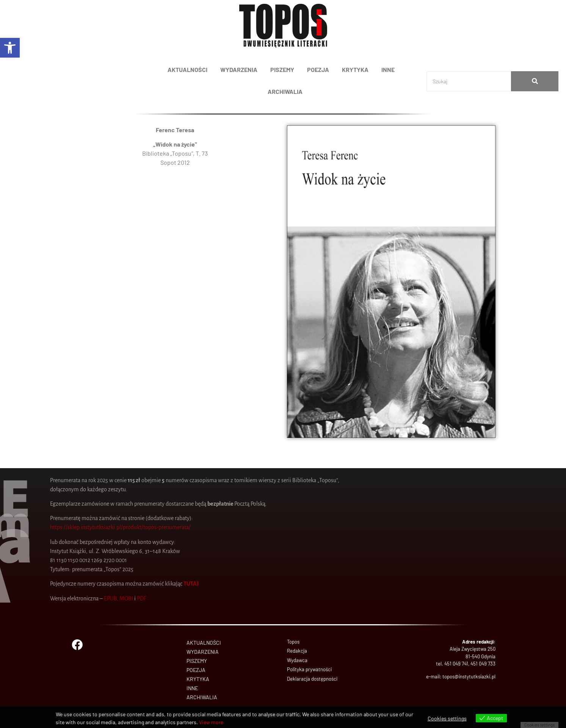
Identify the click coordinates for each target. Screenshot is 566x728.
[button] (10, 48)
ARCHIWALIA (285, 91)
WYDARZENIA (239, 70)
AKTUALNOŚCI (187, 70)
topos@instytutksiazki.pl (469, 676)
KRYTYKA (355, 70)
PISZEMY (282, 70)
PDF (20, 598)
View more (211, 722)
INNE (388, 70)
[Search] (469, 81)
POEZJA (318, 70)
